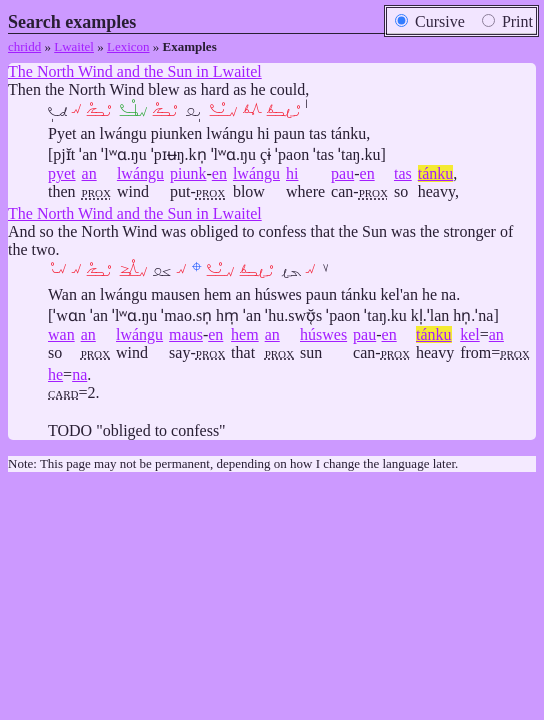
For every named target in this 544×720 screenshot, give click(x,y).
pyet (62, 173)
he (55, 374)
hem (245, 334)
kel (470, 334)
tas (403, 173)
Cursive (430, 21)
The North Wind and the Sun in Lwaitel (135, 71)
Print (507, 21)
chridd (24, 46)
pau (342, 173)
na (79, 374)
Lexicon (128, 46)
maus (186, 334)
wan (61, 334)
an (89, 173)
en (219, 173)
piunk (188, 173)
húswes (323, 334)
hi (292, 173)
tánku (436, 173)
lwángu (140, 173)
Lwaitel (74, 46)
